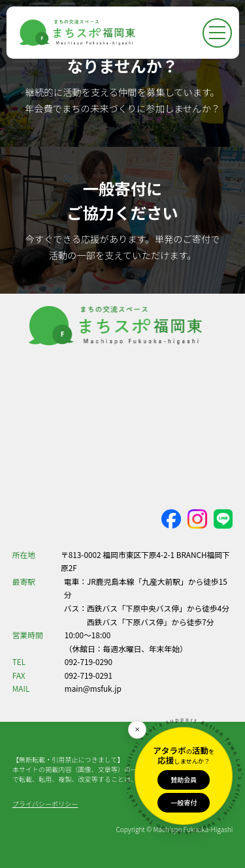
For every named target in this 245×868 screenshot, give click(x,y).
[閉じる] (137, 730)
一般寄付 (184, 802)
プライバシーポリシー (45, 804)
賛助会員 (184, 780)
